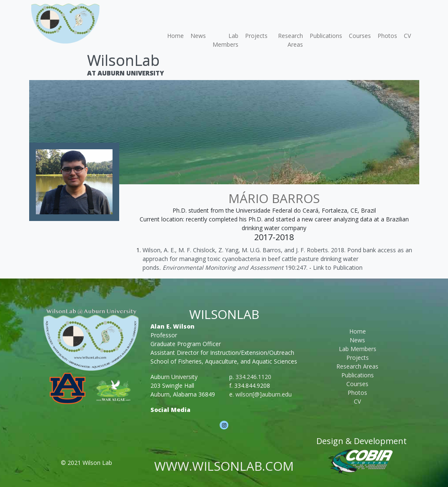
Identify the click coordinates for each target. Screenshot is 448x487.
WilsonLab (123, 60)
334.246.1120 (253, 377)
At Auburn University (125, 73)
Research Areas (290, 40)
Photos (387, 36)
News (198, 36)
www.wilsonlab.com (224, 466)
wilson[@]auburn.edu (264, 394)
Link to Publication (338, 267)
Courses (360, 36)
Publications (326, 36)
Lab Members (225, 40)
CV (407, 36)
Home (175, 36)
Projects (256, 36)
